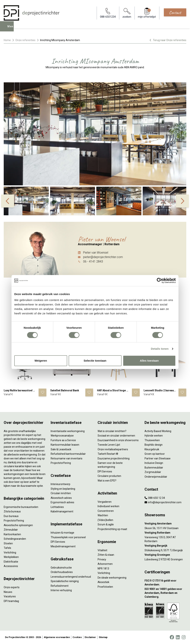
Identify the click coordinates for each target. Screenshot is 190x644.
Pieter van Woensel (96, 253)
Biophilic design (154, 445)
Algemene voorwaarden (57, 637)
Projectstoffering (14, 521)
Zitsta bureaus (12, 511)
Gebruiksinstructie (61, 568)
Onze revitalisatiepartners (113, 449)
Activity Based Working (158, 431)
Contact (175, 12)
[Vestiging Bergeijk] (165, 546)
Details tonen (160, 349)
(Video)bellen (105, 520)
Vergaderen (105, 502)
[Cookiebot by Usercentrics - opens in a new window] (159, 281)
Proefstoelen (105, 587)
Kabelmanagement (62, 511)
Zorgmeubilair (153, 472)
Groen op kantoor (155, 454)
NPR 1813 (103, 569)
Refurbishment (60, 586)
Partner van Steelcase (158, 458)
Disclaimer (90, 637)
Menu (12, 29)
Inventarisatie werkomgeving (68, 431)
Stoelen (8, 543)
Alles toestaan (149, 361)
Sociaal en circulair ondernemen (116, 436)
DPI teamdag (11, 601)
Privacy (102, 559)
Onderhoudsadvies (62, 572)
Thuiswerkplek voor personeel (68, 537)
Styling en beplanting (63, 489)
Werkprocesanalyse (62, 436)
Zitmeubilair (11, 530)
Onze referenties (25, 40)
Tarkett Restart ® (108, 454)
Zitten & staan (106, 555)
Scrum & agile (106, 524)
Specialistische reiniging (65, 581)
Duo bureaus (11, 516)
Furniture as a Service (63, 440)
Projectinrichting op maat (112, 529)
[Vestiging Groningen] (165, 555)
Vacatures (10, 596)
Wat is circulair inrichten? (112, 431)
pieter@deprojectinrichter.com (103, 257)
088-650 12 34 (155, 498)
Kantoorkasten (12, 534)
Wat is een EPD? (107, 481)
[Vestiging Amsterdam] (165, 524)
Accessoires (11, 566)
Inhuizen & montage (62, 533)
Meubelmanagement (63, 546)
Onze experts (12, 587)
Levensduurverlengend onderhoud (71, 577)
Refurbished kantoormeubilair (68, 454)
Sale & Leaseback (61, 449)
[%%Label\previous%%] (8, 201)
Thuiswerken (152, 440)
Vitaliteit (102, 550)
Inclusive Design (154, 463)
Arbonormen (105, 564)
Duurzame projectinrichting (114, 458)
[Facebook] (172, 637)
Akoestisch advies (61, 498)
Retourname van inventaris (67, 458)
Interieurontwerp (60, 484)
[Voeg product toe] (42, 392)
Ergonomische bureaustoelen (21, 507)
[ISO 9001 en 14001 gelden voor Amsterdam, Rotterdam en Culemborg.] (165, 593)
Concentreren (106, 511)
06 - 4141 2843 (93, 261)
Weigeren (41, 361)
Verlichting (10, 553)
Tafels (7, 548)
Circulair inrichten (61, 493)
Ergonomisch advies (62, 502)
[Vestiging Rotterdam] (165, 533)
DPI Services (58, 542)
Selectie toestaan (95, 361)
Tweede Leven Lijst (109, 445)
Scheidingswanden (15, 539)
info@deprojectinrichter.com (163, 502)
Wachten (103, 515)
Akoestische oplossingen (18, 525)
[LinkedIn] (178, 637)
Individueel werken (108, 506)
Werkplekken (11, 557)
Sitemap (103, 637)
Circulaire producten (109, 476)
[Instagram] (184, 637)
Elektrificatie (11, 562)
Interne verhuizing (61, 590)
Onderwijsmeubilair (156, 477)
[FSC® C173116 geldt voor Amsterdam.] (165, 583)
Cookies (77, 637)
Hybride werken (154, 436)
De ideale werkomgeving (112, 578)
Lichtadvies (57, 507)
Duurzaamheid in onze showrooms (118, 440)
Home (7, 40)
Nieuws (8, 592)
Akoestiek (103, 582)
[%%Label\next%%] (182, 201)
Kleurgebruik (152, 449)
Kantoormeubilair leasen (65, 445)
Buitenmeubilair (154, 468)
